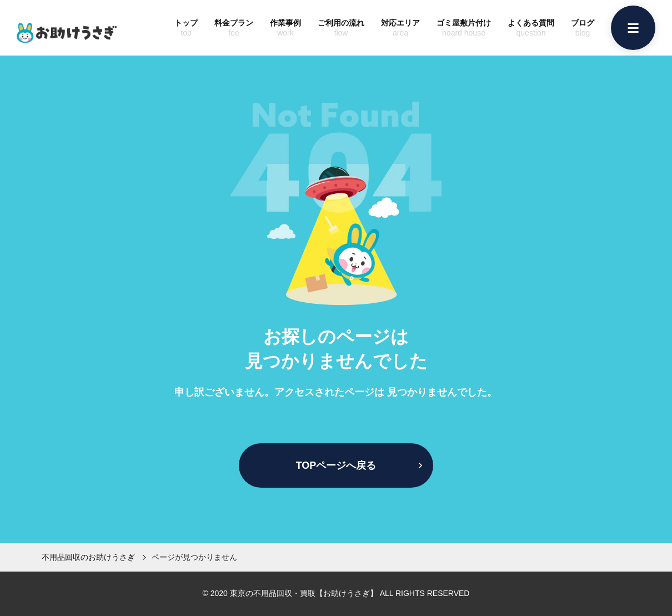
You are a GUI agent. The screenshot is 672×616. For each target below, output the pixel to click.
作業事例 (285, 28)
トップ (186, 28)
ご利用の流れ (341, 28)
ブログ (583, 28)
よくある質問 (531, 28)
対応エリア (400, 28)
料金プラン (234, 28)
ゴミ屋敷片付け (464, 28)
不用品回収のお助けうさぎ (88, 557)
